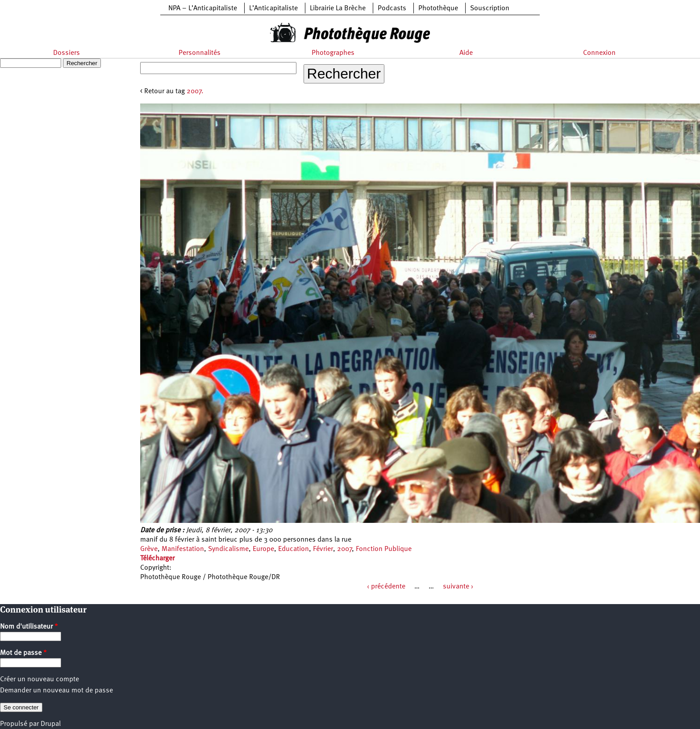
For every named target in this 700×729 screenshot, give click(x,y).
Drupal (51, 724)
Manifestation (183, 549)
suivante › (458, 587)
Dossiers (67, 53)
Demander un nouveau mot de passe (56, 691)
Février (323, 549)
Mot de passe (23, 653)
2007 (344, 549)
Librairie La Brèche (338, 8)
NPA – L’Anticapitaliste (203, 8)
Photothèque (438, 8)
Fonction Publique (384, 549)
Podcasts (392, 8)
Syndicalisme (228, 549)
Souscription (490, 8)
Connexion (599, 53)
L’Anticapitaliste (273, 8)
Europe (263, 549)
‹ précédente (386, 587)
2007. (195, 91)
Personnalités (200, 53)
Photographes (333, 53)
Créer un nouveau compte (40, 679)
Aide (466, 53)
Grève (149, 549)
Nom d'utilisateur (29, 627)
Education (294, 549)
